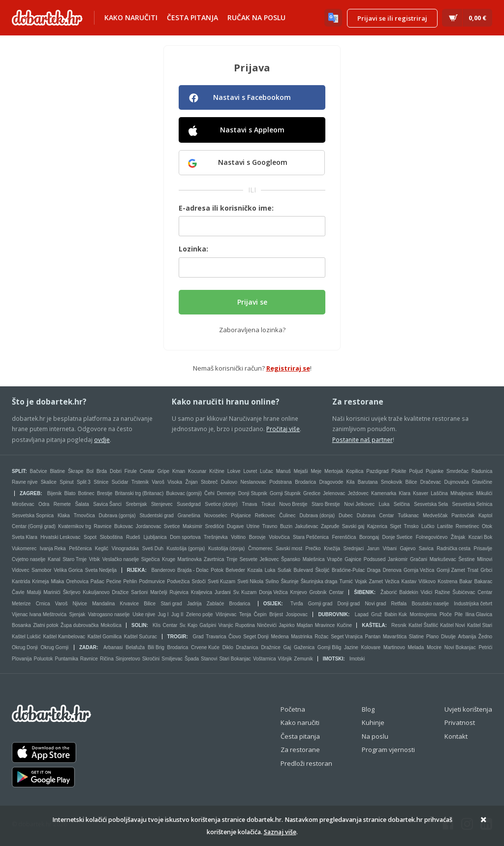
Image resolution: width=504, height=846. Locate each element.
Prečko (313, 548)
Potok (217, 570)
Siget (395, 526)
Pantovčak (463, 516)
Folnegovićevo (432, 537)
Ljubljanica (155, 537)
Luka (384, 504)
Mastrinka (301, 637)
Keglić (102, 548)
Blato (70, 493)
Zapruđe (330, 526)
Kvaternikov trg (75, 526)
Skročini (151, 659)
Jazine (351, 647)
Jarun (373, 548)
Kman (179, 471)
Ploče (446, 614)
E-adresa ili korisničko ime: (226, 208)
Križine (217, 471)
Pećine (114, 581)
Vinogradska (125, 548)
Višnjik (285, 659)
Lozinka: (193, 249)
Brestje (105, 493)
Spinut (66, 482)
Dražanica (247, 647)
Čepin (260, 614)
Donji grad (349, 604)
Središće (214, 526)
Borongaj (369, 537)
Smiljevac (172, 659)
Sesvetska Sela (431, 504)
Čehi (209, 493)
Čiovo (235, 637)
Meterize (21, 604)
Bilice (411, 482)
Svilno (272, 581)
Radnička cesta (453, 548)
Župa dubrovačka (79, 625)
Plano (433, 637)
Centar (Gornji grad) (34, 526)
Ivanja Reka (53, 548)
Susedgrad (189, 504)
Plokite (399, 471)
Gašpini (208, 625)
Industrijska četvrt (473, 604)
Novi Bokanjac (460, 647)
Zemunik (303, 659)
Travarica (216, 637)
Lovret (250, 471)
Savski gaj (353, 526)
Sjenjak (77, 614)
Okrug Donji (25, 647)
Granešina (189, 516)
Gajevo (408, 548)
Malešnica (314, 559)
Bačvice (39, 471)
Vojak (361, 581)
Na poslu (375, 736)
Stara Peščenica (311, 537)
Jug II (177, 614)
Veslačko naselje (121, 559)
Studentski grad (157, 516)
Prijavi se (252, 302)
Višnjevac (226, 614)
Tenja (245, 614)
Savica (426, 548)
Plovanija (22, 659)
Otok (487, 526)
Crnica (43, 604)
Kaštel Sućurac (141, 637)
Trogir (177, 637)
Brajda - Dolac (193, 570)
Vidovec (20, 570)
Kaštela (373, 625)
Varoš (158, 482)
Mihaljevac (462, 493)
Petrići (485, 647)
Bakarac (484, 581)
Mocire (434, 647)
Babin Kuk (396, 614)
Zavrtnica (214, 559)
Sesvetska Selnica (472, 504)
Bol (90, 471)
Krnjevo (299, 592)
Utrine (253, 526)
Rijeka (136, 570)
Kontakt (456, 736)
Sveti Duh (153, 548)
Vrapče (334, 559)
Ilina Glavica (479, 614)
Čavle (18, 592)
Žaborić (389, 592)
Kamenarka (384, 493)
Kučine (345, 625)
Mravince (325, 625)
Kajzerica (377, 526)
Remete (62, 504)
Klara (404, 493)
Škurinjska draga (319, 581)
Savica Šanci (107, 504)
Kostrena (447, 581)
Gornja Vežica (419, 570)
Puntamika (67, 659)
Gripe (163, 471)
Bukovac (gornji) (184, 493)
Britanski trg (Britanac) (139, 493)
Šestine (466, 559)
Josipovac (296, 614)
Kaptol (485, 516)
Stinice (101, 482)
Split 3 (84, 482)
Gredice (312, 493)
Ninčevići (267, 625)
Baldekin (409, 592)
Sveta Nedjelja (101, 570)
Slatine (417, 637)
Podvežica (178, 581)
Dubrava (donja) (317, 516)
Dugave (235, 526)
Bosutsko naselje (430, 604)
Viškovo (427, 581)
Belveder (235, 570)
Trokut (268, 504)
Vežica (392, 581)
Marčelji (158, 592)
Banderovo (163, 570)
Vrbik (94, 559)
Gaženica (304, 647)
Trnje (232, 559)
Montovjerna (423, 614)
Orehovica (77, 581)
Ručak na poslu (256, 17)
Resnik (399, 625)
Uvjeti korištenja (468, 709)
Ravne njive (25, 482)
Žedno (485, 637)
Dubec (346, 516)
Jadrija (194, 604)
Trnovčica (84, 516)
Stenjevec (162, 504)
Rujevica (179, 592)
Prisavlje (483, 548)
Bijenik (54, 493)
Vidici (427, 592)
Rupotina (245, 625)
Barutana (368, 482)
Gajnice (353, 559)
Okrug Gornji (55, 647)
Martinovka (190, 559)
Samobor (42, 570)
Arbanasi (113, 647)
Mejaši (301, 471)
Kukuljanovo (96, 592)
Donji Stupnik (253, 493)
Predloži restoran (306, 763)
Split (18, 471)
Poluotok (44, 659)
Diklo (228, 647)
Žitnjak (458, 537)
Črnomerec (260, 548)
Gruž (377, 614)
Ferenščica (344, 537)
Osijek (272, 604)
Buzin (286, 526)
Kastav (409, 581)
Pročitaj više (283, 429)
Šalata (82, 504)
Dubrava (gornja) (117, 516)
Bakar (466, 581)
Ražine (442, 592)
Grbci (486, 570)
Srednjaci (354, 548)
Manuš (283, 471)
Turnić (346, 581)
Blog (368, 709)
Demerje (226, 493)
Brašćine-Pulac (348, 570)
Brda (102, 471)
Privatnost (460, 722)
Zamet (376, 581)
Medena (280, 637)
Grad (198, 637)
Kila (351, 482)
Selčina (402, 504)
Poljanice (241, 516)
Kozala (255, 570)
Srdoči (199, 581)
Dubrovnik (333, 614)
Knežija (332, 548)
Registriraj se (288, 368)
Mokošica (111, 625)
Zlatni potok (46, 625)
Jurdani (223, 592)
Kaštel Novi (453, 625)
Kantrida (21, 581)
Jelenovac (334, 493)
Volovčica (279, 537)
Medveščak (435, 516)
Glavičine (482, 482)
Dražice (121, 592)
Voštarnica (265, 659)
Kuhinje (373, 722)
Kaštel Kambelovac (64, 637)
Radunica (482, 471)
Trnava (249, 504)
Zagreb (30, 493)
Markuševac (443, 559)
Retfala (399, 604)
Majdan (305, 625)
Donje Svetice (397, 537)
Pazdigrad (377, 471)
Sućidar (120, 482)
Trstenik (140, 482)
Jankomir (398, 559)
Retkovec (265, 516)
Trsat (472, 570)
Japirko (286, 625)
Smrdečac (457, 471)
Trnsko (411, 526)
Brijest (276, 614)
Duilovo (229, 482)
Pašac (97, 581)
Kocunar (197, 471)
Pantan (373, 637)
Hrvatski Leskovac (60, 537)
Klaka (64, 516)
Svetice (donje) (221, 504)
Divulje (448, 637)
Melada (416, 647)
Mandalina (103, 604)
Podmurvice (152, 581)
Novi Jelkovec (359, 504)
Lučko (428, 526)
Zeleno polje (199, 614)
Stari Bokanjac (235, 659)
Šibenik (364, 592)
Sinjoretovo (128, 659)
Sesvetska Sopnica (33, 516)
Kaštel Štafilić (423, 625)
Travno (270, 526)
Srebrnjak (137, 504)
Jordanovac (149, 526)
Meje (316, 471)
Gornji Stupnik (285, 493)
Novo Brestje (293, 504)
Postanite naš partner (362, 439)
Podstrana (281, 482)
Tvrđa (297, 604)
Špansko (291, 559)
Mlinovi (485, 559)
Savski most (289, 548)
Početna (293, 709)
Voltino (238, 537)
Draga (374, 570)
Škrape (76, 471)
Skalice (49, 482)
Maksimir (192, 526)
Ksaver (421, 493)
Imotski (333, 659)
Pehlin (130, 581)
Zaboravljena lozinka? (252, 330)
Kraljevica (202, 592)
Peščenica (80, 548)
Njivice (79, 604)
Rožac (321, 637)
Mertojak (334, 471)
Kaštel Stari (480, 625)
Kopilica (355, 471)
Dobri (116, 471)
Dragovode (331, 482)
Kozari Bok (480, 537)
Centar (147, 471)
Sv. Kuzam (245, 592)
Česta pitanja (192, 17)
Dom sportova (185, 537)
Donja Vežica (273, 592)
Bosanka (21, 625)
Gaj (287, 647)
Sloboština (111, 537)
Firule (131, 471)
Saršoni (139, 592)
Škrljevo (72, 592)
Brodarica (305, 482)
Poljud (416, 471)
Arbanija (467, 637)
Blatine (57, 471)
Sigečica (151, 559)
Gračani (419, 559)
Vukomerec (24, 548)
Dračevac (431, 482)
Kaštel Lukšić (26, 637)
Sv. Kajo (189, 625)
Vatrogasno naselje (109, 614)
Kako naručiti (131, 17)
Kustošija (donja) (226, 548)
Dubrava (366, 516)
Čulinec (287, 516)
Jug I (163, 614)
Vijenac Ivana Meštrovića (39, 614)
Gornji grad (320, 604)
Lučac (267, 471)
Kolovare (371, 647)
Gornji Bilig (329, 647)
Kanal (54, 559)
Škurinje (290, 581)
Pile (458, 614)
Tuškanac (408, 516)
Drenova (392, 570)
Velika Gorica (68, 570)
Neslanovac (253, 482)
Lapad (362, 614)
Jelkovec (269, 559)
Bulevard (303, 570)
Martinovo (394, 647)
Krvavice (129, 604)
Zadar (88, 647)
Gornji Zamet (451, 570)
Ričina (107, 659)
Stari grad (171, 604)
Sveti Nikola (250, 581)
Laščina (439, 493)
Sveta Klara (25, 537)
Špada (192, 659)
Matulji (34, 592)
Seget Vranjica (347, 637)
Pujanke (435, 471)
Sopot (90, 537)
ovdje (102, 439)
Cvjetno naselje (29, 559)
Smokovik (392, 482)
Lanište (445, 526)
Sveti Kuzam (221, 581)
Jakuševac (306, 526)
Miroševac (23, 504)
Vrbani (390, 548)
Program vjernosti (388, 750)
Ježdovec (358, 493)
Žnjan (192, 482)
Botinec (86, 493)
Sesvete (249, 559)
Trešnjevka (216, 537)
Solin (139, 625)
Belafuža (135, 647)
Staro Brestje (326, 504)
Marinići (52, 592)
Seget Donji (256, 637)
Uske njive (144, 614)
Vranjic (225, 625)
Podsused (375, 559)
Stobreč (209, 482)
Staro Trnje (75, 559)
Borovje (257, 537)
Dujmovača (456, 482)
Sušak (284, 570)
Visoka (175, 482)
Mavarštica (395, 637)
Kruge (169, 559)
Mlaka (57, 581)
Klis (157, 625)
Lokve (234, 471)
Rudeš (133, 537)
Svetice (172, 526)
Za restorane (300, 750)
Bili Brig (156, 647)
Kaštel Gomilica (105, 637)
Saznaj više (280, 832)
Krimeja (40, 581)
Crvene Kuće (205, 647)
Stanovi (209, 659)
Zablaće (216, 604)
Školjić (322, 570)
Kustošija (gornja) (186, 548)
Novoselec (216, 516)
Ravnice (102, 526)
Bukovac (124, 526)
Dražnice (270, 647)
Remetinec (468, 526)
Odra (44, 504)
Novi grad (375, 604)
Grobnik (318, 592)
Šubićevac (464, 592)
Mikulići (484, 493)
